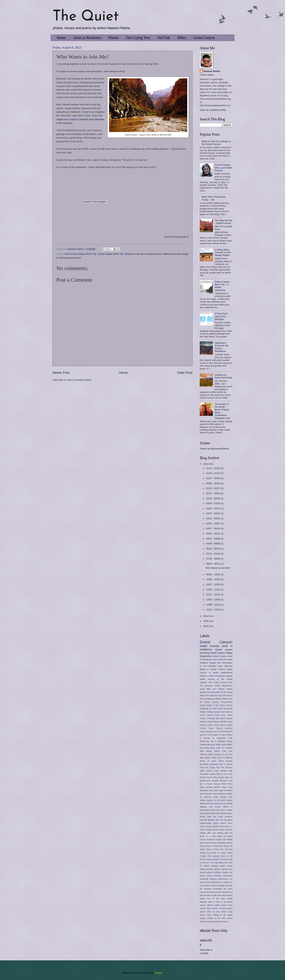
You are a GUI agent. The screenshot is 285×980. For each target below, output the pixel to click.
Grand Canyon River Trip (111, 254)
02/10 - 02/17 (213, 488)
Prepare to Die (221, 754)
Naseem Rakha (212, 71)
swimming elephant (208, 879)
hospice (219, 840)
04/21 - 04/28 (213, 539)
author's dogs (220, 787)
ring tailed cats (221, 863)
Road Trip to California (222, 758)
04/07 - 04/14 (213, 528)
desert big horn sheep (223, 804)
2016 (206, 626)
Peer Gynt (227, 751)
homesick (211, 840)
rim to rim (210, 863)
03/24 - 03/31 (213, 518)
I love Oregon (212, 735)
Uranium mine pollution (217, 771)
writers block (206, 915)
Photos (113, 38)
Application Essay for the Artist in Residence (221, 347)
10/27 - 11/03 (213, 584)
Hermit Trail (218, 732)
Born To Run (222, 692)
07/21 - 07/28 (213, 554)
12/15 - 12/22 (213, 610)
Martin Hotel (221, 745)
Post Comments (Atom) (79, 380)
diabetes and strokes (210, 807)
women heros (227, 905)
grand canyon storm (223, 823)
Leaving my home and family (223, 376)
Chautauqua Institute (212, 699)
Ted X (222, 764)
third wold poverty (214, 892)
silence (203, 872)
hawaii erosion (212, 830)
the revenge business (223, 886)
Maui (207, 748)
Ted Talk (164, 38)
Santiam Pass (216, 666)
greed (222, 826)
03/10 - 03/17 (213, 508)
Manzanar (211, 745)
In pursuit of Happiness (213, 738)
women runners (219, 908)
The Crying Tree (138, 38)
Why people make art (223, 777)
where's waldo (213, 905)
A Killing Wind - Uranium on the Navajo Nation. (223, 253)
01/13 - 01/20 (213, 468)
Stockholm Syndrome (209, 764)
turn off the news (216, 899)
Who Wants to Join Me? (218, 568)
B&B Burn (212, 689)
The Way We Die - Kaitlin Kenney (223, 222)
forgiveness (206, 656)
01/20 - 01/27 (213, 473)
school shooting (211, 866)
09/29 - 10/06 (213, 574)
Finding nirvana (213, 712)
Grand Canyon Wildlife (217, 722)
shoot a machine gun (223, 869)
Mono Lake (215, 748)
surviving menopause (223, 876)
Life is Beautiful (218, 741)
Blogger (159, 973)
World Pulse (227, 784)
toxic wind (222, 895)
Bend (214, 692)
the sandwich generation (211, 889)
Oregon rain (215, 663)
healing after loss (208, 833)
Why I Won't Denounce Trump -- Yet (213, 198)
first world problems (223, 817)
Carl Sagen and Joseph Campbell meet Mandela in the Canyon (80, 119)
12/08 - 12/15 (213, 605)
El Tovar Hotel (216, 709)
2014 (206, 616)
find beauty (204, 813)
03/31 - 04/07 (213, 524)
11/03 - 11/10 (213, 590)
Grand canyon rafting (221, 653)
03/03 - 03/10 (213, 503)
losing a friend (212, 849)
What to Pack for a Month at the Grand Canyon (216, 143)
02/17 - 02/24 (213, 493)
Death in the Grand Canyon (220, 705)
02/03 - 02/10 (213, 483)
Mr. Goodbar (227, 748)
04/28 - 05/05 (213, 544)
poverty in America (220, 859)
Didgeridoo (204, 709)
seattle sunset (226, 866)
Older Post (185, 373)
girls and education (224, 820)
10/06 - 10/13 (213, 579)
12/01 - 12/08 (213, 600)
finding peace (227, 813)
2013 (206, 464)
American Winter (212, 686)
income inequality (218, 843)
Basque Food (205, 692)
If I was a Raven (226, 735)
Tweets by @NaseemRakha (214, 449)
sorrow (209, 876)
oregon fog (205, 853)
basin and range (216, 790)
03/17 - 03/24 (213, 513)
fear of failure (227, 810)
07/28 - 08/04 (213, 559)
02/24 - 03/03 (213, 498)
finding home (215, 813)
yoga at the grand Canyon (217, 922)
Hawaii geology (206, 732)
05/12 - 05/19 (213, 549)
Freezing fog (213, 718)
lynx (222, 849)
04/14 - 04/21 (213, 534)
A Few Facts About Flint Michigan (221, 316)
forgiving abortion (207, 820)
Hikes (182, 38)
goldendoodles (206, 823)
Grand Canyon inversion (221, 728)
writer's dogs (227, 912)
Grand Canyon (204, 38)
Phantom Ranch (207, 754)
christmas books (211, 797)
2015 (206, 621)
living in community (214, 846)
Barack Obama (225, 689)
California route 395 (218, 696)
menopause (219, 676)
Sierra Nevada (225, 761)
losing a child (206, 676)
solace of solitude (214, 872)
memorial (229, 849)
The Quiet (86, 17)
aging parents (206, 787)
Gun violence (219, 659)
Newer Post (61, 373)
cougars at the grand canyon (219, 800)
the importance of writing (218, 882)
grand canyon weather (209, 826)
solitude (225, 872)
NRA (202, 751)
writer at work (213, 912)
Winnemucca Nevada (209, 781)
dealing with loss (207, 804)
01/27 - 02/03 (213, 478)
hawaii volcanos (226, 830)
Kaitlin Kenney (210, 646)
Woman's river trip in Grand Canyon (143, 254)
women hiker (205, 908)
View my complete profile (213, 110)
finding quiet (206, 817)
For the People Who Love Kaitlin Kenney (223, 168)
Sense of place (208, 761)
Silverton (228, 666)
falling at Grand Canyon (213, 669)
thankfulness (223, 879)
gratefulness (227, 673)
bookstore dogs (210, 794)
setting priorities (206, 869)
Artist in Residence (87, 38)
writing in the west (216, 918)
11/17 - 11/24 (213, 594)
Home (61, 38)
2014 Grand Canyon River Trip (80, 254)
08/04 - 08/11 (213, 564)
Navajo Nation (213, 751)
